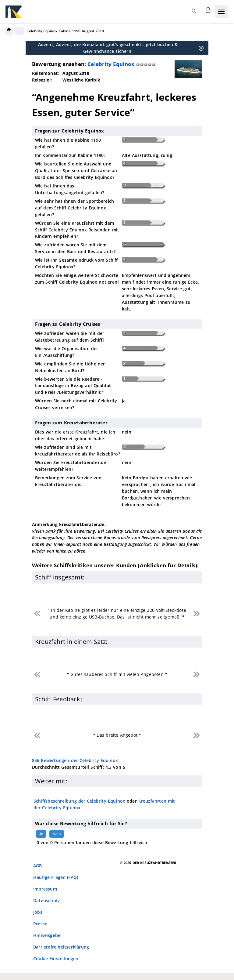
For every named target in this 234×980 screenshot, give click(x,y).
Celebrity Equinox (111, 64)
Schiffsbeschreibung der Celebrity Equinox (79, 801)
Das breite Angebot (117, 735)
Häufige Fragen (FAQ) (56, 877)
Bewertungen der (75, 760)
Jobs (38, 912)
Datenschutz (47, 900)
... (20, 31)
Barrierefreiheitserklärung (61, 947)
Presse (40, 924)
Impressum (45, 889)
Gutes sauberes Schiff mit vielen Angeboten (117, 674)
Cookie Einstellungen (56, 958)
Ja (41, 834)
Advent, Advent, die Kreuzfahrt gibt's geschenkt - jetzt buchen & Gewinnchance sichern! (108, 48)
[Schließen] (199, 48)
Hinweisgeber (48, 935)
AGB (38, 866)
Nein (57, 834)
